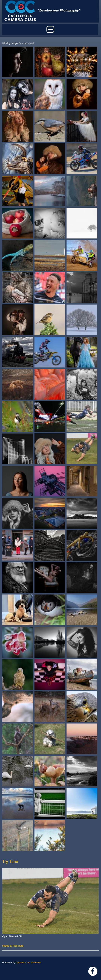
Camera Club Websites (28, 962)
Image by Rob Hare (13, 946)
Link (93, 971)
